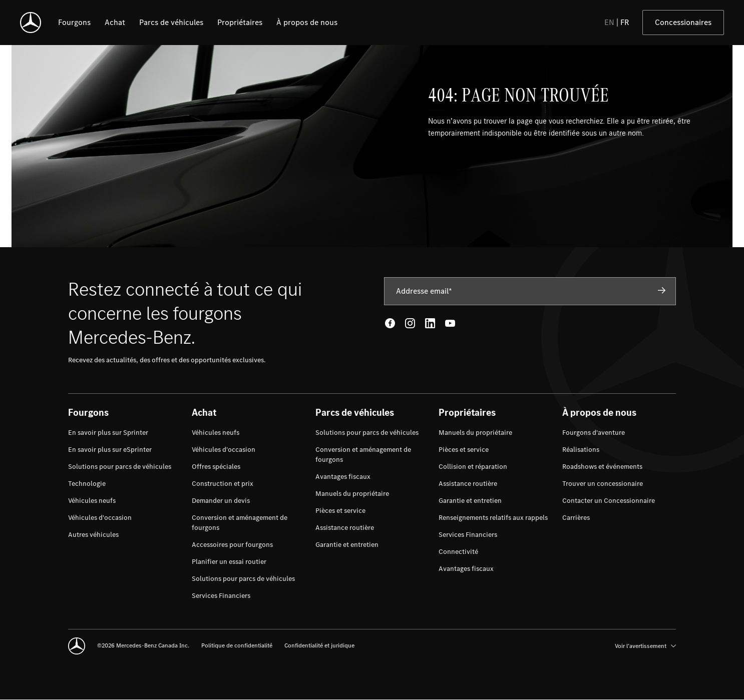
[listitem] (74, 23)
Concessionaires (683, 22)
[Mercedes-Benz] (31, 23)
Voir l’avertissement (645, 646)
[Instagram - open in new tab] (410, 323)
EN (609, 22)
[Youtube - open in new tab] (450, 323)
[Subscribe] (662, 291)
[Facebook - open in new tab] (390, 323)
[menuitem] (108, 433)
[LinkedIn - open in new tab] (430, 323)
